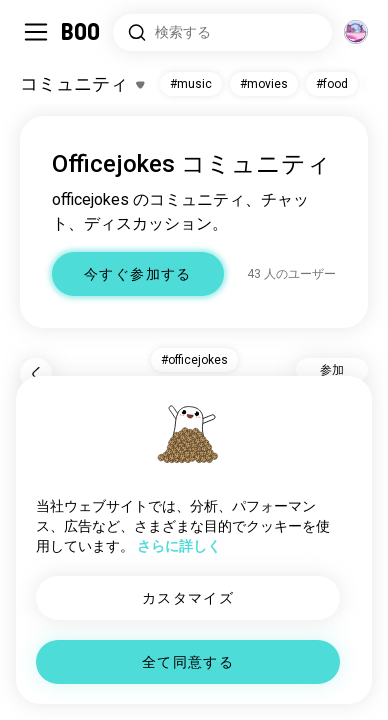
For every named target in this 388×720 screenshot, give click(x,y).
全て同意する (188, 662)
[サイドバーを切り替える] (36, 32)
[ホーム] (81, 32)
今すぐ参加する (138, 274)
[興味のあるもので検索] (222, 32)
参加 (332, 370)
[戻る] (36, 374)
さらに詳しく (179, 546)
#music (191, 84)
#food (332, 84)
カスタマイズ (188, 598)
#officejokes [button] (194, 360)
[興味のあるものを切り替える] (82, 84)
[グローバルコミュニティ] (356, 32)
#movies (264, 84)
